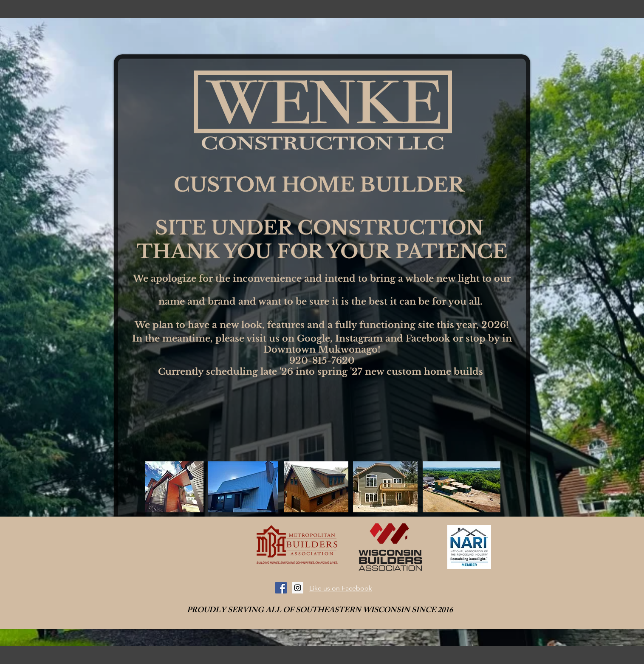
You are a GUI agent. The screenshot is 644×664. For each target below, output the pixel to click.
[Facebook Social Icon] (281, 588)
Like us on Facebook (341, 588)
